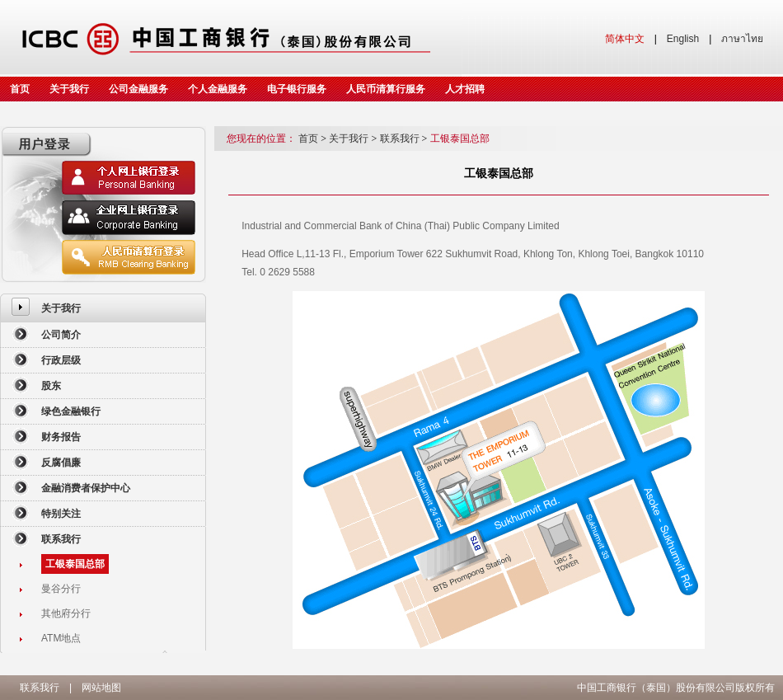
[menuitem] (103, 308)
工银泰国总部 (75, 564)
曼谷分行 (61, 589)
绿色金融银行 (71, 411)
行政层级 (61, 360)
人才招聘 (465, 89)
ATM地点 (61, 638)
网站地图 (101, 688)
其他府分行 (66, 613)
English (683, 39)
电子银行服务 (297, 89)
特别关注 (61, 514)
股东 (51, 386)
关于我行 (69, 89)
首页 (20, 89)
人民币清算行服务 (386, 89)
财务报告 (61, 437)
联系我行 (61, 539)
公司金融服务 (138, 89)
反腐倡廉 (61, 463)
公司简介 (61, 335)
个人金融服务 (218, 89)
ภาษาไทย (742, 39)
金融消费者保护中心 (86, 488)
